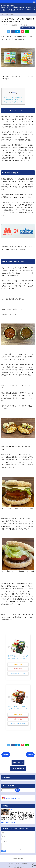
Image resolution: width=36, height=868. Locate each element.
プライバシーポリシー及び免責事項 (18, 864)
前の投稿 (30, 755)
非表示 (14, 93)
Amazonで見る (18, 664)
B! (18, 31)
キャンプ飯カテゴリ (18, 769)
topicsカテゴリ (18, 762)
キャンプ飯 (31, 28)
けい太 (13, 810)
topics (23, 28)
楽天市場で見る (18, 669)
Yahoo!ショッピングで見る (18, 673)
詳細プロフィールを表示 (9, 822)
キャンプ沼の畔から (8, 6)
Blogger (21, 859)
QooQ (21, 867)
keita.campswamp (13, 798)
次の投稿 (6, 755)
